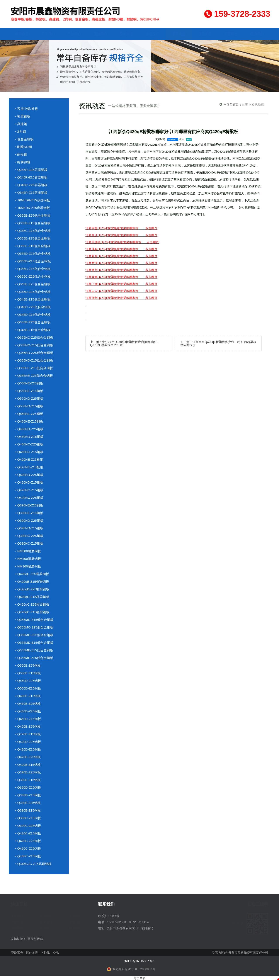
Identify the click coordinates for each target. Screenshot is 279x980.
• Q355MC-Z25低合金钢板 (34, 627)
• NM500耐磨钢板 (28, 551)
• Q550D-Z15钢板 (28, 688)
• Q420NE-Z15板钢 (29, 467)
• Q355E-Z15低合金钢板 (33, 246)
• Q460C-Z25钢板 (28, 848)
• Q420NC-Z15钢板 (29, 490)
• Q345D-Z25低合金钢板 (33, 292)
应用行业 (126, 34)
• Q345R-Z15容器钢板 (31, 193)
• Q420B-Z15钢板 (28, 765)
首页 (245, 105)
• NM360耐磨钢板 (28, 566)
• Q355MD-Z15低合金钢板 (34, 643)
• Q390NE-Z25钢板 (29, 505)
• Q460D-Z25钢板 (28, 711)
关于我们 (48, 34)
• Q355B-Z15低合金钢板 (33, 223)
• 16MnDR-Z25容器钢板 (33, 208)
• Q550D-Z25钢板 (28, 681)
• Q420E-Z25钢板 (28, 726)
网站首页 (22, 34)
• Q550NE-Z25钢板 (29, 383)
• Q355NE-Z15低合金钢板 (34, 368)
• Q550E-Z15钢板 (28, 673)
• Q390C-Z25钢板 (28, 826)
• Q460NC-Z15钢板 (29, 452)
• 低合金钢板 (24, 139)
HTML (46, 953)
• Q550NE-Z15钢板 (29, 391)
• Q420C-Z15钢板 (28, 833)
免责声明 (139, 978)
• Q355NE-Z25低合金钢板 (34, 376)
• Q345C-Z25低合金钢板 (33, 307)
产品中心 (74, 34)
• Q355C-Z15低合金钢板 (33, 269)
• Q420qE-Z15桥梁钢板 (32, 582)
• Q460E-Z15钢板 (28, 696)
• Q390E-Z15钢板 (28, 780)
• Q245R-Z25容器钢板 (31, 170)
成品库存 (100, 34)
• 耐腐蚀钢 (23, 162)
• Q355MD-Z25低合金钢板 (34, 635)
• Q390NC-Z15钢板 (29, 543)
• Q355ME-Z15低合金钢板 (34, 650)
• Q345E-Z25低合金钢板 (33, 284)
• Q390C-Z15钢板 (28, 818)
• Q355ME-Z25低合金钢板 (34, 658)
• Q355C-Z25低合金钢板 (33, 276)
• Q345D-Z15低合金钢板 (33, 315)
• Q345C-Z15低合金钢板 (33, 231)
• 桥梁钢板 (23, 116)
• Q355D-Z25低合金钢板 (33, 254)
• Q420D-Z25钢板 (28, 742)
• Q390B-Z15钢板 (28, 810)
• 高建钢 (21, 124)
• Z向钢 (21, 132)
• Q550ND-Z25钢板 (29, 398)
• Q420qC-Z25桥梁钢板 (32, 604)
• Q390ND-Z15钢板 (29, 528)
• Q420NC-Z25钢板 (29, 498)
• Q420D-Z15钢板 (28, 749)
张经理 (115, 916)
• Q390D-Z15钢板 (28, 795)
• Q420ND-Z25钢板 (29, 475)
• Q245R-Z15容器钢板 (31, 177)
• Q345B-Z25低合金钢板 (33, 322)
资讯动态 (179, 34)
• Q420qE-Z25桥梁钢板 (32, 574)
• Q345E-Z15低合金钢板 (33, 299)
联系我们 (257, 34)
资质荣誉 (205, 34)
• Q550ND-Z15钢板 (29, 406)
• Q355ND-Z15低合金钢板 (34, 360)
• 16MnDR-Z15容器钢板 (33, 200)
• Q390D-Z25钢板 (28, 787)
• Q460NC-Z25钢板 (29, 444)
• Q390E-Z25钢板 (28, 772)
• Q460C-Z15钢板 (28, 856)
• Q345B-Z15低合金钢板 (33, 330)
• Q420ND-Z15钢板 (29, 482)
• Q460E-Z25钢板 (28, 704)
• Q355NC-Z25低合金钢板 (34, 337)
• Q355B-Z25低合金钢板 (33, 215)
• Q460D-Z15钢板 (28, 719)
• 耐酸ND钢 (24, 147)
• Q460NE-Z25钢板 (29, 414)
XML (56, 953)
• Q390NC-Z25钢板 (29, 536)
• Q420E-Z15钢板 (28, 734)
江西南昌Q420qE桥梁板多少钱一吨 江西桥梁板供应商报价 (218, 343)
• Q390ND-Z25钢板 (29, 521)
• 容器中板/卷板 (27, 109)
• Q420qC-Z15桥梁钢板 (32, 612)
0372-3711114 (139, 922)
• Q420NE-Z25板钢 (29, 459)
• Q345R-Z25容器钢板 (31, 185)
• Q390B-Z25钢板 (28, 803)
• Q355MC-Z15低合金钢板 (34, 620)
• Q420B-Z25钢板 (28, 757)
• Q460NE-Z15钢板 (29, 421)
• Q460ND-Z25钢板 (29, 429)
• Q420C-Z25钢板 (28, 841)
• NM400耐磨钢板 (28, 559)
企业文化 (153, 34)
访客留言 (231, 34)
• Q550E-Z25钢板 (28, 665)
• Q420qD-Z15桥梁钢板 (32, 597)
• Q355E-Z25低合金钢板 (33, 238)
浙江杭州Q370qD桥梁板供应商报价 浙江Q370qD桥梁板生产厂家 (124, 343)
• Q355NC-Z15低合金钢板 (34, 345)
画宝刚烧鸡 (35, 939)
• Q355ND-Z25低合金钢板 (34, 353)
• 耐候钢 (21, 154)
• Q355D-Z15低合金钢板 (33, 261)
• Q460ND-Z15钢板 (29, 437)
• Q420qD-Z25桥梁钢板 (32, 589)
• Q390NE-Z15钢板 (29, 513)
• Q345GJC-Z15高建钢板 (33, 864)
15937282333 (117, 922)
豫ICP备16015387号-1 (139, 961)
